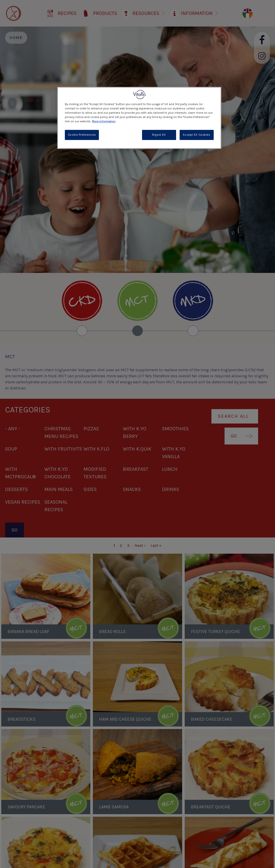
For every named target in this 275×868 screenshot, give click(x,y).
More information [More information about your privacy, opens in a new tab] (104, 121)
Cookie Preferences (82, 135)
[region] (139, 118)
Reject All (159, 135)
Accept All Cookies (197, 135)
